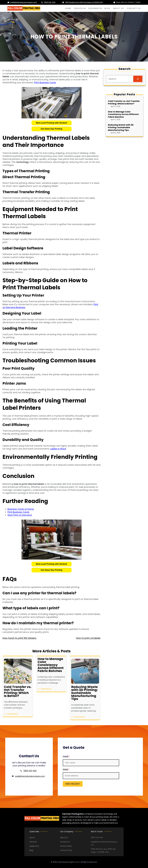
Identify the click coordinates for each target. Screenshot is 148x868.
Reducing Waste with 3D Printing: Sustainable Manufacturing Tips (123, 121)
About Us (64, 838)
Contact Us (65, 842)
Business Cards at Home (21, 509)
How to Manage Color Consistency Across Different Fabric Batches (124, 115)
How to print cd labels (88, 638)
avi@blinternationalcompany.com (24, 2)
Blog (31, 850)
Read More (13, 714)
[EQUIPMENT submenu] (101, 8)
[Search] (138, 79)
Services (33, 842)
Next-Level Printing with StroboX (51, 123)
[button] (52, 123)
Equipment (34, 846)
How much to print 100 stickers (19, 638)
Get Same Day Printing (51, 129)
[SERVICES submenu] (85, 8)
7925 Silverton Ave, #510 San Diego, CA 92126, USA (84, 2)
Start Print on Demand (20, 515)
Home (32, 838)
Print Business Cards (45, 83)
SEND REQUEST (73, 784)
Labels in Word (58, 449)
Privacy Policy (66, 846)
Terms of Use (66, 850)
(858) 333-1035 (50, 2)
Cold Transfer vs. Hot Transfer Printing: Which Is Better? (124, 110)
